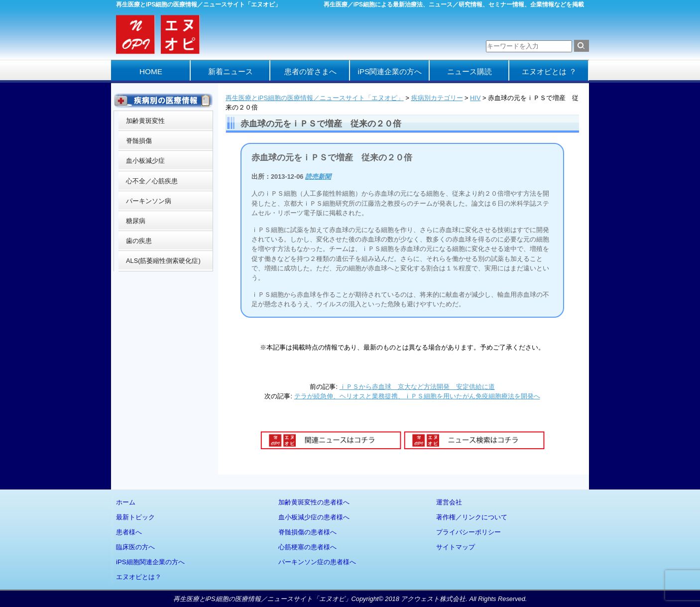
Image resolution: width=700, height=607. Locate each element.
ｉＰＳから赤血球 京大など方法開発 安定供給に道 (417, 387)
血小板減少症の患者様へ (314, 517)
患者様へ (129, 532)
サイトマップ (456, 547)
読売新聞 (318, 177)
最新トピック (135, 517)
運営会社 (449, 502)
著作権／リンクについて (472, 517)
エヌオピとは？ (139, 577)
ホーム (126, 502)
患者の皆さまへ (310, 71)
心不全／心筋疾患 (152, 181)
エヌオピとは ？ (549, 71)
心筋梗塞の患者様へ (307, 547)
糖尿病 (136, 221)
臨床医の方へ (135, 547)
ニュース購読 (469, 71)
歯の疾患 (139, 241)
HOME (151, 71)
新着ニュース (231, 71)
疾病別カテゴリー (437, 98)
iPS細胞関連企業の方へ (150, 562)
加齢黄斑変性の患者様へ (314, 502)
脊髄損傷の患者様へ (307, 532)
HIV (475, 98)
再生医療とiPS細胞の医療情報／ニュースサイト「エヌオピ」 (315, 98)
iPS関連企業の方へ (390, 71)
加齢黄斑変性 (145, 121)
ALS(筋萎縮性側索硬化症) (163, 261)
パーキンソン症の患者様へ (317, 562)
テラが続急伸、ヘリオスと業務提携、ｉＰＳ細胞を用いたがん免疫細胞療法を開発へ (417, 396)
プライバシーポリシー (468, 532)
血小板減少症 (145, 161)
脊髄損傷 (139, 141)
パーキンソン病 (149, 201)
